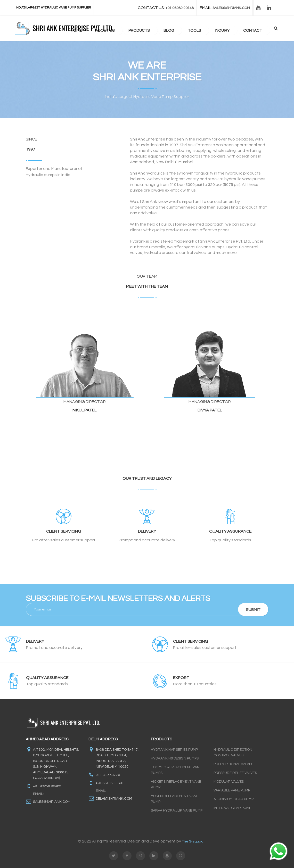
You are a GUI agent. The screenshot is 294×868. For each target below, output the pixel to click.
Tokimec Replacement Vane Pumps (176, 770)
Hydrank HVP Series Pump (174, 750)
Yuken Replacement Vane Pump (175, 799)
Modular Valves (229, 782)
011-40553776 (108, 775)
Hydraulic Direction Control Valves (233, 753)
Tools (203, 28)
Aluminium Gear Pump (234, 799)
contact (255, 28)
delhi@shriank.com (114, 799)
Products (153, 28)
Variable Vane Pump (232, 790)
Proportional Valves (233, 764)
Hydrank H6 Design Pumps (175, 758)
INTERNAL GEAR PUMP (232, 808)
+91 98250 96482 (47, 786)
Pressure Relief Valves (235, 773)
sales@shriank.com (52, 802)
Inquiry (228, 28)
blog (180, 28)
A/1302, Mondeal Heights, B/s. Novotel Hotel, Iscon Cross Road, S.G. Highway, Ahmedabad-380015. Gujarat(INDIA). (56, 764)
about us (121, 28)
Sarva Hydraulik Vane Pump (177, 811)
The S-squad (193, 841)
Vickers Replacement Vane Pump (176, 784)
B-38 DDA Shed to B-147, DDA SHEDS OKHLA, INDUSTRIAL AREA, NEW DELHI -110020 (117, 758)
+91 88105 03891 (110, 783)
